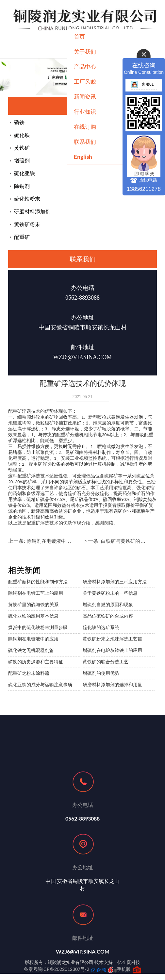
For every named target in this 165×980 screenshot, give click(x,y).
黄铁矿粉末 (27, 224)
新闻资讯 (85, 97)
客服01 (142, 84)
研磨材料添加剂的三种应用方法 (115, 582)
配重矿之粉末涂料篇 (29, 673)
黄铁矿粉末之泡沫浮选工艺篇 (112, 639)
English (83, 157)
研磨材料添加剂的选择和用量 (112, 685)
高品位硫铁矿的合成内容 (108, 616)
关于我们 (85, 51)
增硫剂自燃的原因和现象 (108, 605)
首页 (79, 36)
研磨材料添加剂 (32, 212)
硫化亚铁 (25, 173)
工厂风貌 (85, 82)
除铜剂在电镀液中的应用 (54, 541)
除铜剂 (22, 186)
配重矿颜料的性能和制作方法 (38, 582)
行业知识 (85, 112)
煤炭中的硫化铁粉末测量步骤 (38, 627)
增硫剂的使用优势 (101, 673)
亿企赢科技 (129, 962)
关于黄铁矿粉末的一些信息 (110, 593)
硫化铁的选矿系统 (101, 627)
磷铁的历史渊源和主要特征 (36, 662)
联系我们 (85, 142)
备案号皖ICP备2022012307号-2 (57, 969)
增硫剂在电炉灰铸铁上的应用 (112, 650)
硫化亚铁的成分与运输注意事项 (40, 685)
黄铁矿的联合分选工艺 (106, 662)
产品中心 (85, 66)
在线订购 (85, 127)
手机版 (124, 969)
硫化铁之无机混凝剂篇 (31, 650)
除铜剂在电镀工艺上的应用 (36, 593)
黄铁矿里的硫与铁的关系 (33, 605)
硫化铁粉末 (27, 199)
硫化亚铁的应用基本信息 (33, 616)
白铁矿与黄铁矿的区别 (125, 541)
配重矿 (22, 237)
